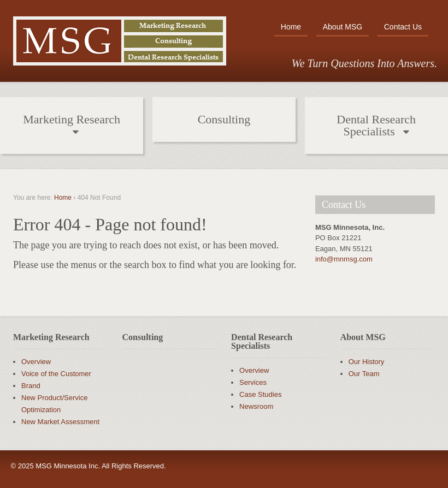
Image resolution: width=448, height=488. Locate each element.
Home (291, 27)
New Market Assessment (60, 422)
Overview (36, 362)
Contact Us (403, 27)
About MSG (343, 27)
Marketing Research (72, 119)
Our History (367, 362)
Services (253, 382)
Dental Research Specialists (376, 125)
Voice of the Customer (56, 374)
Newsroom (256, 406)
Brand (31, 386)
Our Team (364, 374)
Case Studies (260, 394)
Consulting (224, 119)
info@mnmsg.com (344, 259)
